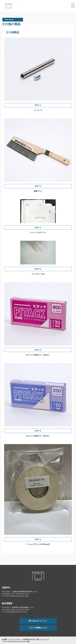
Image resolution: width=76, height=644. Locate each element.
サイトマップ (45, 639)
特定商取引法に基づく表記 (31, 639)
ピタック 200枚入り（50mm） (38, 436)
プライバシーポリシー (15, 639)
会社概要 (4, 639)
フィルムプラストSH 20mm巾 (38, 544)
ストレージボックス (38, 233)
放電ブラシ (38, 191)
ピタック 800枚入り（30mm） (38, 355)
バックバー (38, 110)
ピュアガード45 (38, 274)
